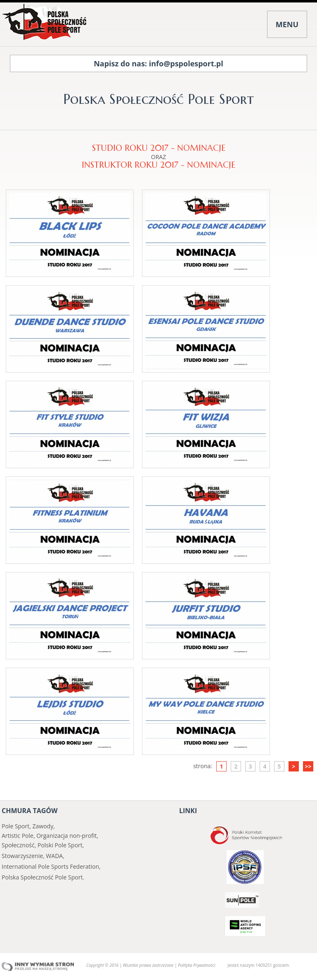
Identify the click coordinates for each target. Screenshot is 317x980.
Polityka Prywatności (196, 965)
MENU (287, 24)
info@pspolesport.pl (186, 63)
